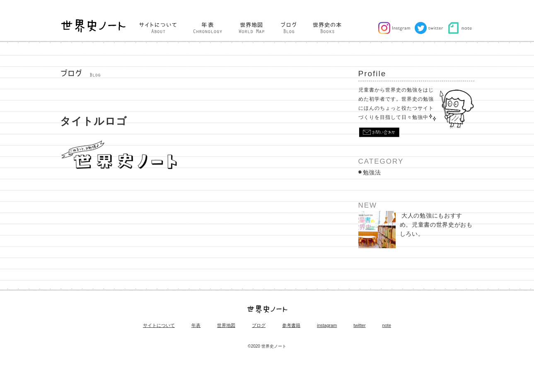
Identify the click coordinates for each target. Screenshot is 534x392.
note (387, 328)
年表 (196, 328)
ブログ (259, 328)
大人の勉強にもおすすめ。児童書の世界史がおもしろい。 (416, 232)
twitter (359, 328)
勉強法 (372, 174)
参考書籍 (291, 328)
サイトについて (159, 328)
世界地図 (226, 328)
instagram (327, 328)
